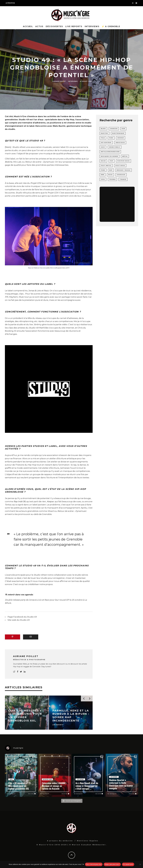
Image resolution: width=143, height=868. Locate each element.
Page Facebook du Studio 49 (22, 617)
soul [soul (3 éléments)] (103, 179)
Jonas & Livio (35, 291)
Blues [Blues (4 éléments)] (103, 129)
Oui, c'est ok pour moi (94, 864)
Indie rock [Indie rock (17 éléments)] (120, 142)
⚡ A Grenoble (111, 26)
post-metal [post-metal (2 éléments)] (106, 166)
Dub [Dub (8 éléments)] (123, 129)
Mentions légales (88, 841)
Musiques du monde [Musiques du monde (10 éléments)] (110, 156)
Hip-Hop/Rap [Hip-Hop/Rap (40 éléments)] (106, 142)
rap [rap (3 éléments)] (111, 170)
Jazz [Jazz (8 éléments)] (103, 147)
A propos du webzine (60, 841)
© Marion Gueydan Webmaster (88, 845)
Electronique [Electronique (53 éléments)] (118, 133)
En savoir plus (128, 864)
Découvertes (54, 26)
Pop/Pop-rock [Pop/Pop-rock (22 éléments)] (124, 161)
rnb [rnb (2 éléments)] (102, 175)
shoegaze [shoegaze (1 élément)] (121, 175)
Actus (39, 26)
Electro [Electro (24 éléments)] (104, 133)
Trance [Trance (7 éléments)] (123, 179)
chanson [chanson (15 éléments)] (114, 129)
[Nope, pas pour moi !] (140, 864)
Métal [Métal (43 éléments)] (125, 156)
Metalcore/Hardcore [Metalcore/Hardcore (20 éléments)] (110, 152)
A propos (10, 3)
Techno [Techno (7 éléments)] (112, 179)
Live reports (74, 26)
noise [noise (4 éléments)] (103, 161)
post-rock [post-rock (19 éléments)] (120, 166)
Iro (26, 291)
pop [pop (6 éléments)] (112, 161)
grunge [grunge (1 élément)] (121, 138)
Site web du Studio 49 (19, 620)
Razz (46, 291)
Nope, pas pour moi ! (112, 864)
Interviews (92, 26)
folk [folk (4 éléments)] (103, 138)
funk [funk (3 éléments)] (111, 138)
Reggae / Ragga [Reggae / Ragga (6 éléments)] (124, 170)
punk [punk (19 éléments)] (103, 170)
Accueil (28, 26)
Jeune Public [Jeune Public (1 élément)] (115, 147)
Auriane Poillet (59, 81)
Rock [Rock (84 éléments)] (110, 175)
